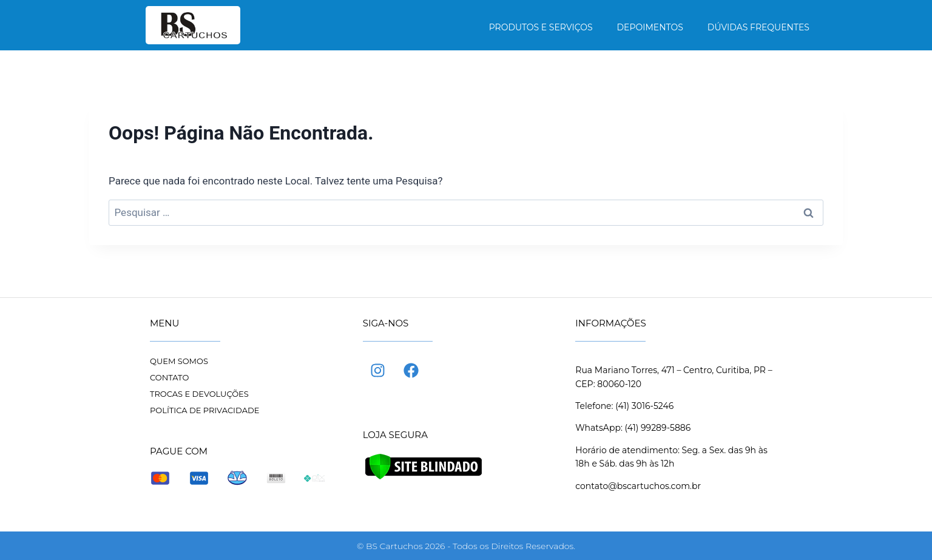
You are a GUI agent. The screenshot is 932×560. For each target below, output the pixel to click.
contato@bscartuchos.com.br (638, 486)
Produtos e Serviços (541, 27)
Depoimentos (650, 27)
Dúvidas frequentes (758, 27)
